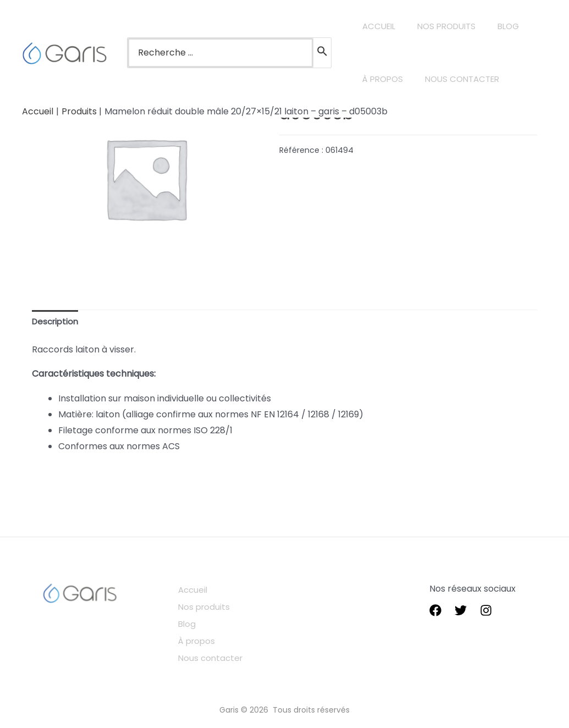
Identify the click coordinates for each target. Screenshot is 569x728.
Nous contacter (219, 653)
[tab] (57, 322)
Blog (194, 622)
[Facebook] (435, 612)
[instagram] (486, 612)
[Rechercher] (323, 53)
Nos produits (212, 606)
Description (57, 322)
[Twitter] (461, 612)
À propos (205, 638)
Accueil (200, 590)
